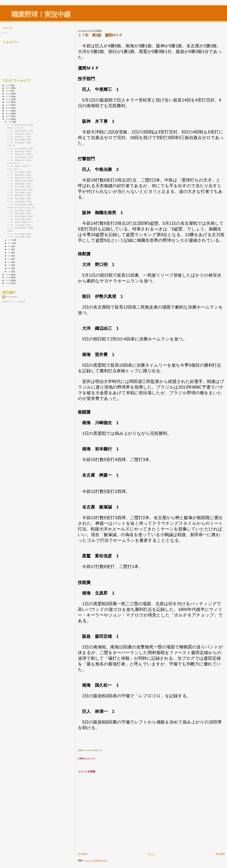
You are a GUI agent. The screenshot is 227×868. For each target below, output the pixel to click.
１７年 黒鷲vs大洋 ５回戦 (19, 134)
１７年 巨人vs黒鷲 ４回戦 (19, 187)
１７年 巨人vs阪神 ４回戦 (19, 172)
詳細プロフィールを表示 (14, 302)
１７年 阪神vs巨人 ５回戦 (19, 137)
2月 (10, 268)
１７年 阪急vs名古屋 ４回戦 (20, 190)
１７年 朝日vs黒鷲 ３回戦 (19, 199)
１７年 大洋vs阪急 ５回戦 (19, 143)
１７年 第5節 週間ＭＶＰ (19, 222)
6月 (10, 256)
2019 (8, 105)
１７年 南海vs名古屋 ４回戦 (20, 181)
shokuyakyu (12, 297)
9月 (10, 246)
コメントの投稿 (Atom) (96, 860)
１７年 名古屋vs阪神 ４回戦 (20, 131)
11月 (10, 240)
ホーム (151, 854)
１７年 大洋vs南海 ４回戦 (19, 193)
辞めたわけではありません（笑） (22, 207)
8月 (10, 249)
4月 (10, 262)
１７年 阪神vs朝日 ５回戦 (19, 151)
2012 (8, 277)
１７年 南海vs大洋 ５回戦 (19, 160)
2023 (8, 94)
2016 (8, 113)
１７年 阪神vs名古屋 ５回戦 (20, 125)
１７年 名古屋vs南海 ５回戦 (20, 148)
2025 (8, 88)
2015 (8, 116)
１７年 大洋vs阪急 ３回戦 (19, 202)
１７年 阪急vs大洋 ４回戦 (19, 178)
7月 (10, 253)
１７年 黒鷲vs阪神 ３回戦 (19, 213)
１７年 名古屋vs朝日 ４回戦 (20, 228)
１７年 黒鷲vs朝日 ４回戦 (19, 175)
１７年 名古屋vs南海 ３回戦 (20, 204)
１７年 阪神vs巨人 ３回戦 (19, 196)
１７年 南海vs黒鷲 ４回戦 (19, 237)
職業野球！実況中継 (41, 14)
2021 (8, 99)
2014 (8, 119)
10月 (10, 243)
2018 (8, 108)
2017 (8, 111)
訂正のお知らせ (14, 163)
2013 (8, 275)
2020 (8, 102)
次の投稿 (82, 854)
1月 (10, 272)
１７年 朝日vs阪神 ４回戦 (19, 184)
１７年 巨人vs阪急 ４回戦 (19, 234)
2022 (8, 96)
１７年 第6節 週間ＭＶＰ (19, 166)
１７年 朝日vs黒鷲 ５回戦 (19, 140)
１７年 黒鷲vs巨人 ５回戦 (19, 154)
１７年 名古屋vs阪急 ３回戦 (20, 216)
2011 (8, 280)
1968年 (10, 231)
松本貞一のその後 (15, 128)
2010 (8, 283)
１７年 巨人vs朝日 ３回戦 (19, 210)
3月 (10, 265)
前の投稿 (220, 854)
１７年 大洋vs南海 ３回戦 (19, 219)
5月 (10, 259)
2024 (8, 91)
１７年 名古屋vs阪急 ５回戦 (20, 157)
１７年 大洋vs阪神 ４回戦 (19, 225)
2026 (8, 85)
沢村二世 (11, 145)
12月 (10, 122)
